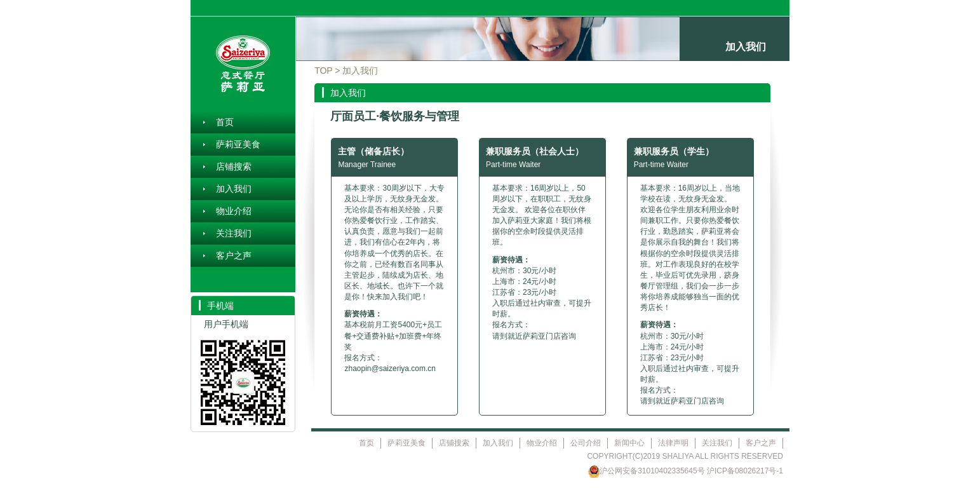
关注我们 (234, 233)
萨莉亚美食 (238, 144)
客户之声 (234, 255)
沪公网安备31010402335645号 (646, 471)
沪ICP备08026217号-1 (745, 471)
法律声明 (673, 443)
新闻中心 (629, 443)
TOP (323, 71)
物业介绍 (234, 211)
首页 (225, 122)
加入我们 (234, 189)
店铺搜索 (234, 166)
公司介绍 (586, 443)
